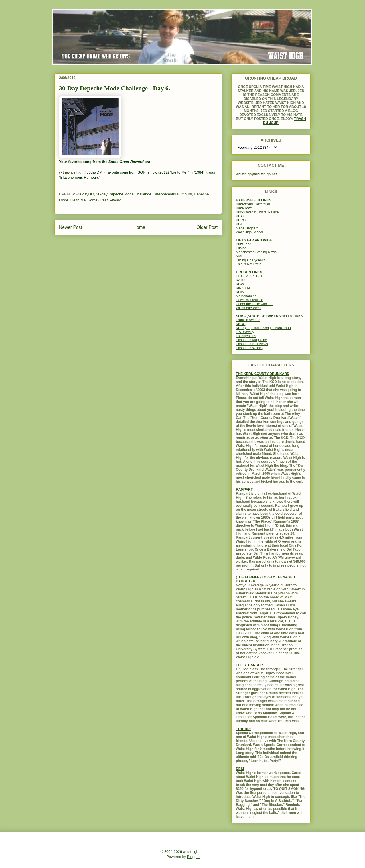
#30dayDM (85, 194)
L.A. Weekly (245, 332)
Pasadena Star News (252, 344)
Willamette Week (249, 308)
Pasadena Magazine (251, 340)
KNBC (241, 324)
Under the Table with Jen (255, 304)
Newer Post (71, 227)
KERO (241, 220)
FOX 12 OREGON (250, 276)
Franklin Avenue (248, 320)
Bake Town (244, 208)
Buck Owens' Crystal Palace (257, 212)
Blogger (193, 857)
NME (240, 256)
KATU (240, 280)
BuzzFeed (244, 244)
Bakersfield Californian (253, 204)
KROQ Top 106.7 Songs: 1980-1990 (263, 328)
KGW (240, 284)
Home (139, 227)
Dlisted (241, 248)
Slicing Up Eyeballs (251, 260)
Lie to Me (78, 200)
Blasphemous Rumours (173, 194)
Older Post (207, 227)
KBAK (240, 216)
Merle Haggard (247, 228)
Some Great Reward (105, 200)
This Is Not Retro (249, 264)
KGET (241, 224)
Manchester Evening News (256, 252)
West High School (249, 232)
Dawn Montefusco (250, 300)
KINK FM (243, 288)
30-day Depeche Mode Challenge (124, 194)
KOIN (240, 292)
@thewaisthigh (71, 172)
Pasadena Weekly (250, 348)
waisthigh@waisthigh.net (256, 174)
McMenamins (246, 296)
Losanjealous (246, 336)
